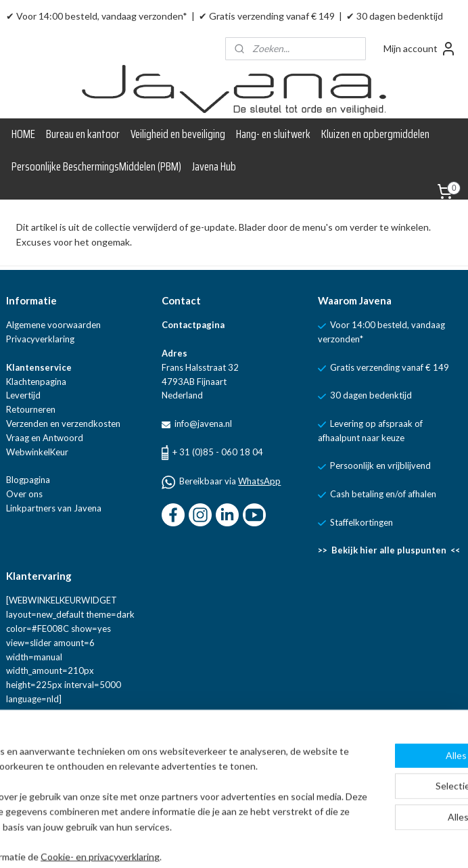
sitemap (264, 843)
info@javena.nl (202, 424)
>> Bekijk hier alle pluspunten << (389, 550)
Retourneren (31, 409)
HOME (23, 134)
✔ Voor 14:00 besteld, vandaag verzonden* (97, 16)
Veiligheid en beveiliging (178, 134)
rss (288, 843)
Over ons (24, 494)
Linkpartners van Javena (54, 508)
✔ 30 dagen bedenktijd (395, 16)
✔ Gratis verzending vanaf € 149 (267, 16)
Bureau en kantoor (83, 134)
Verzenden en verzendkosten (63, 424)
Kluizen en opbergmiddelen (375, 134)
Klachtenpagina (36, 382)
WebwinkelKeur (37, 452)
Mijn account (420, 49)
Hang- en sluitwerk (273, 134)
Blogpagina (28, 480)
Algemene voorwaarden (53, 325)
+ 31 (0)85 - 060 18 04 (218, 452)
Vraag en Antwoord (45, 438)
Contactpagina (193, 325)
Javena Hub (214, 166)
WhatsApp (259, 481)
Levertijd (23, 395)
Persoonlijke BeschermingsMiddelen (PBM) (96, 166)
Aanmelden (41, 784)
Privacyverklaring (40, 339)
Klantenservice (39, 367)
